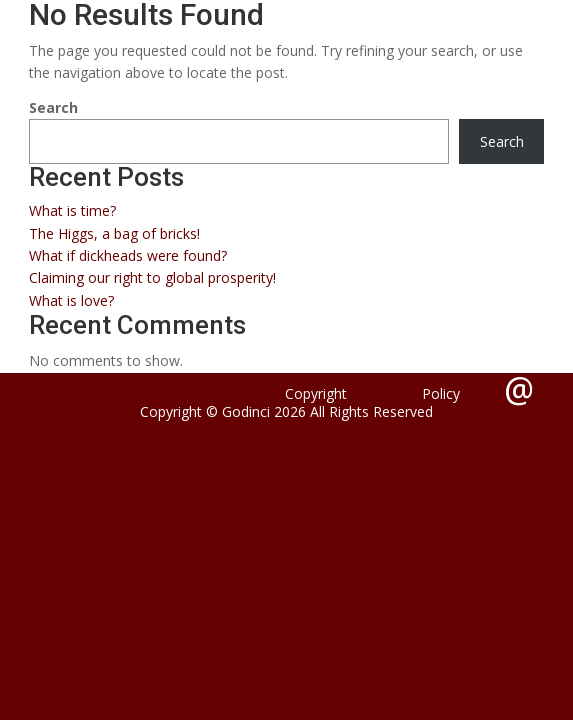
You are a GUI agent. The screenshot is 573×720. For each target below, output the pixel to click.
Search (53, 107)
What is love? (71, 300)
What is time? (72, 210)
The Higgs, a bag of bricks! (114, 233)
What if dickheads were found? (128, 255)
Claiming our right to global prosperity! (152, 277)
